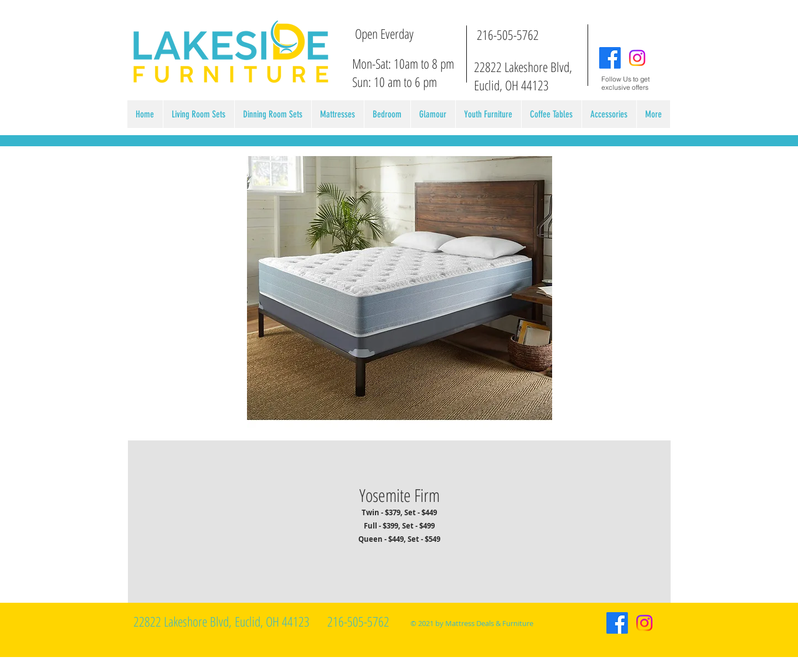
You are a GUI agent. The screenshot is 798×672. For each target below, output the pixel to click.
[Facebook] (610, 58)
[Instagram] (637, 58)
